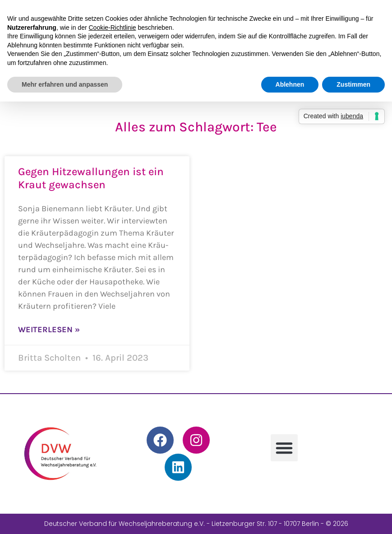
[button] (284, 448)
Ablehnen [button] (290, 84)
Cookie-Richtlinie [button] (113, 28)
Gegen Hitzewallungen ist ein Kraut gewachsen (91, 178)
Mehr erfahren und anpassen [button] (65, 84)
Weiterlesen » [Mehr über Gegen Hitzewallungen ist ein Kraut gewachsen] (49, 330)
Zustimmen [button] (353, 84)
